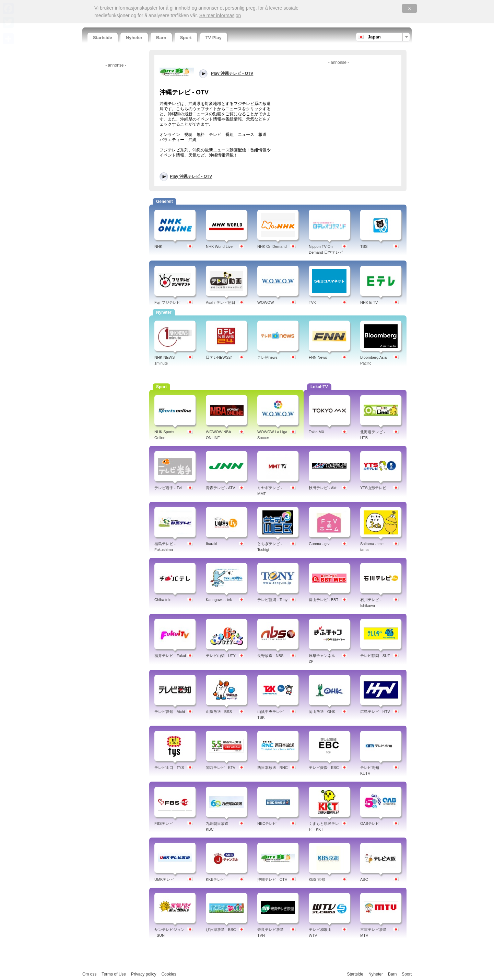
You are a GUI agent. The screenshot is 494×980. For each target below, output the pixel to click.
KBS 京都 (317, 879)
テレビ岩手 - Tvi (168, 488)
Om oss (89, 974)
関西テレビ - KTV (221, 768)
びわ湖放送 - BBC (221, 930)
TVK (312, 302)
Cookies (169, 974)
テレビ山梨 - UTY (221, 656)
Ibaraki (211, 544)
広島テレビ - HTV (375, 712)
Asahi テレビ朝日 (221, 302)
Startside (103, 38)
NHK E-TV (369, 302)
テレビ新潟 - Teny (272, 600)
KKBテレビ (215, 879)
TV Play (214, 38)
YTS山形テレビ (373, 488)
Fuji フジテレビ (167, 302)
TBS (364, 246)
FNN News (318, 357)
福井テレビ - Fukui (170, 656)
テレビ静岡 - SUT (375, 656)
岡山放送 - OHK (322, 712)
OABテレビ (370, 823)
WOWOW (266, 302)
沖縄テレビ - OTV (272, 879)
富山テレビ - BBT (324, 600)
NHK (158, 246)
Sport (186, 38)
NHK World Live (219, 246)
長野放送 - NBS (270, 656)
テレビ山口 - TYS (169, 768)
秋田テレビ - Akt (323, 488)
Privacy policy (144, 974)
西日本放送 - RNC (273, 768)
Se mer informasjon (220, 15)
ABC (364, 879)
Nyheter (134, 38)
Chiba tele (163, 600)
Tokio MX (316, 432)
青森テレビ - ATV (220, 488)
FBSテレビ (164, 823)
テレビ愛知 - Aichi (170, 712)
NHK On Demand (272, 246)
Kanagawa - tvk (219, 600)
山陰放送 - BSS (219, 712)
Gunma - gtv (319, 544)
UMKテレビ (164, 879)
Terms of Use (114, 974)
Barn (161, 38)
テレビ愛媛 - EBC (324, 768)
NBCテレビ (267, 823)
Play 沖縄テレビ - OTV (191, 176)
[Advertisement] (115, 173)
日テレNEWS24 (219, 357)
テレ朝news (267, 357)
